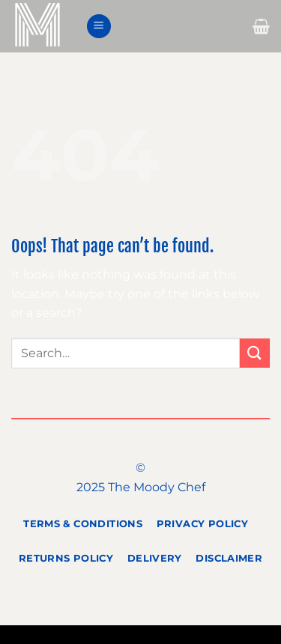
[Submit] (255, 353)
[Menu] (99, 27)
